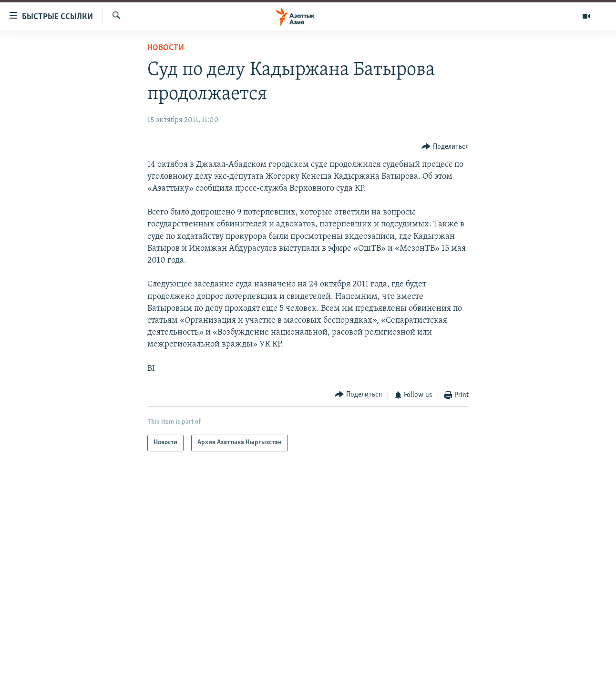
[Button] (445, 147)
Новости (166, 48)
